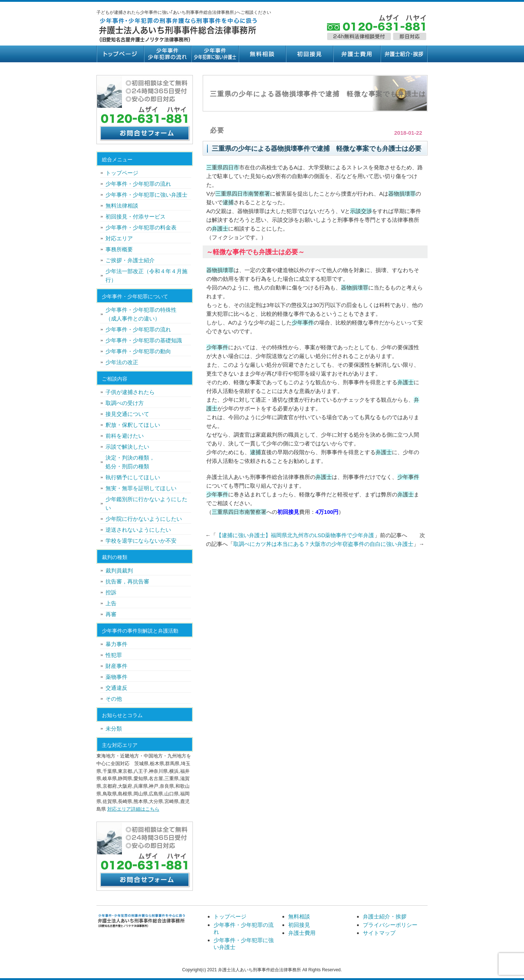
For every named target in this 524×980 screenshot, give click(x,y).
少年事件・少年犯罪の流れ (167, 54)
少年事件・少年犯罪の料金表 (141, 227)
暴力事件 (116, 644)
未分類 (114, 729)
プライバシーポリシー (390, 925)
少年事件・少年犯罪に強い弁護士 (215, 54)
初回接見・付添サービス (136, 217)
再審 (111, 614)
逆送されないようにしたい (138, 530)
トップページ (120, 54)
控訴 (111, 592)
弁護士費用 (357, 54)
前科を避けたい (125, 436)
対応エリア (119, 238)
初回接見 (309, 54)
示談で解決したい (127, 447)
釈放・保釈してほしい (133, 425)
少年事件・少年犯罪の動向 (138, 351)
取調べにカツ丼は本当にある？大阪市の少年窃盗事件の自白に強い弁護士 (323, 544)
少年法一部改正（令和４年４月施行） (146, 275)
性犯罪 (114, 655)
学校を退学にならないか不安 (141, 541)
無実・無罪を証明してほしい (141, 488)
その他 (114, 699)
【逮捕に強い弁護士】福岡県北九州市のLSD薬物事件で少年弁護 (295, 535)
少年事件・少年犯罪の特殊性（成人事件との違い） (141, 314)
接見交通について (127, 414)
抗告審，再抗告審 (127, 581)
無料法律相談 (122, 206)
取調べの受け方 (125, 403)
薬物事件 (116, 677)
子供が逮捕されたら (130, 392)
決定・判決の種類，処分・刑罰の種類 (130, 462)
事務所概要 (119, 249)
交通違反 (116, 688)
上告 (111, 603)
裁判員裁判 (119, 570)
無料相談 (262, 54)
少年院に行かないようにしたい (144, 519)
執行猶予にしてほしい (133, 477)
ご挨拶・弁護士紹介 (130, 260)
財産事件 (116, 666)
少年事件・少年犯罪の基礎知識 (144, 340)
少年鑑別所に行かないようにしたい (146, 503)
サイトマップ (379, 933)
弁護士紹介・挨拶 (404, 54)
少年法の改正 (122, 362)
